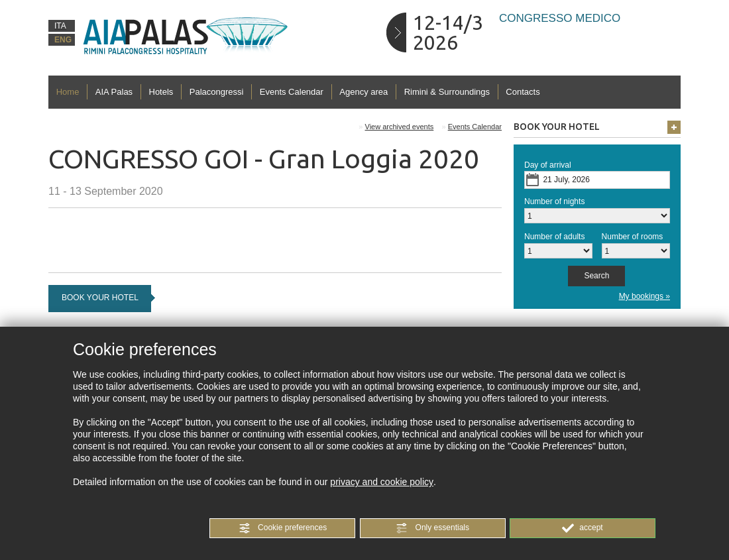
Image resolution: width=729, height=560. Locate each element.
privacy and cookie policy (382, 482)
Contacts (523, 92)
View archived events (400, 127)
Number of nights (554, 201)
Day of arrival (548, 165)
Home (68, 92)
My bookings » (645, 296)
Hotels (161, 92)
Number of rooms (633, 237)
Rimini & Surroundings (447, 92)
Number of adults (554, 237)
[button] (282, 528)
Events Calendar (292, 92)
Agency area (364, 92)
